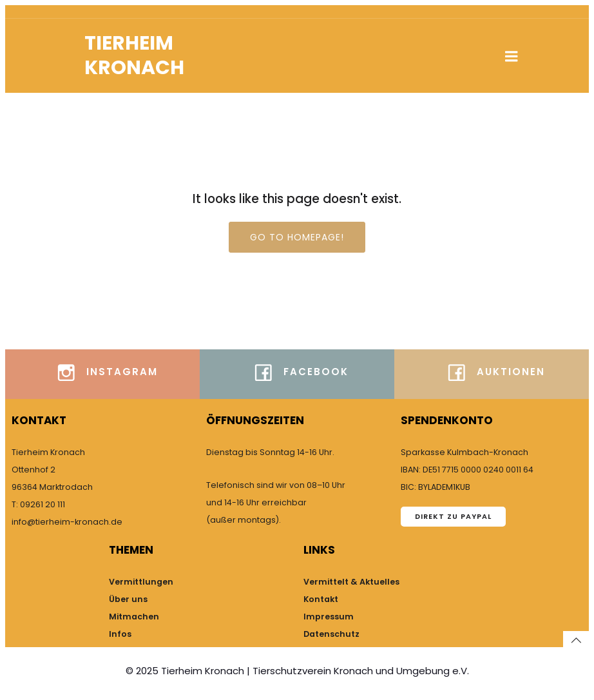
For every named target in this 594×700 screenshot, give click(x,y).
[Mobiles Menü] (512, 57)
